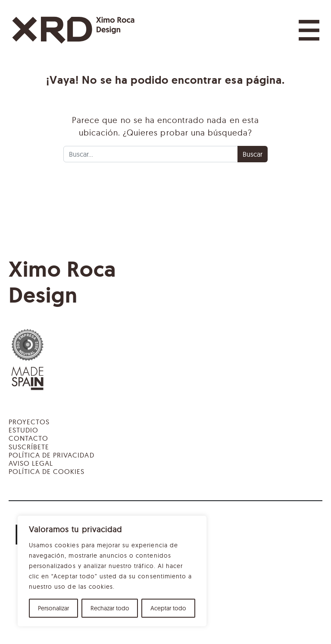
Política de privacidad (52, 455)
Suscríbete (29, 447)
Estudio (23, 430)
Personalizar (53, 608)
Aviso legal (31, 463)
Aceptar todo (168, 608)
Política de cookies (47, 471)
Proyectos (29, 422)
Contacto (28, 438)
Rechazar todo (110, 608)
